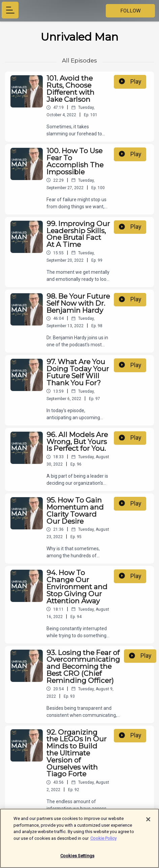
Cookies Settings (77, 856)
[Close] (148, 819)
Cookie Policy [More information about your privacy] (103, 838)
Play (130, 82)
